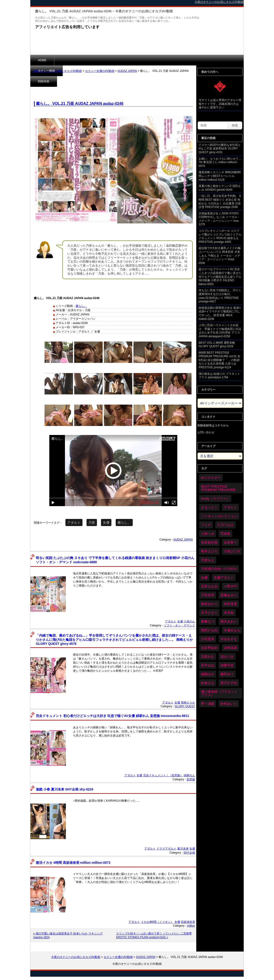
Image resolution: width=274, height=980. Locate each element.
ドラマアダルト (166, 849)
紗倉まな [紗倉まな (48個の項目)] (208, 683)
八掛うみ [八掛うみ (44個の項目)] (208, 534)
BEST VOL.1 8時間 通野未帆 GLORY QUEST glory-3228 (217, 345)
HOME (42, 60)
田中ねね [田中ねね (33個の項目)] (208, 665)
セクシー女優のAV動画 (100, 71)
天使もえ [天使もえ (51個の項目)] (208, 560)
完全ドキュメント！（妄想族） (163, 775)
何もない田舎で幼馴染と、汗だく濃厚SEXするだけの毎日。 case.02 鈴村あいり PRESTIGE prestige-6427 (220, 296)
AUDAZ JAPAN (127, 71)
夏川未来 (183, 849)
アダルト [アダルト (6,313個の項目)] (230, 507)
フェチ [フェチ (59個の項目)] (206, 525)
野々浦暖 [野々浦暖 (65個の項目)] (208, 704)
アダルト (74, 522)
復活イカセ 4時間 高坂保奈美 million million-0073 (73, 863)
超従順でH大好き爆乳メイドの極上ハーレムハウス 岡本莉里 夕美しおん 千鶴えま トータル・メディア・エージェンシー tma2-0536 (220, 255)
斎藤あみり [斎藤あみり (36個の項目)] (229, 595)
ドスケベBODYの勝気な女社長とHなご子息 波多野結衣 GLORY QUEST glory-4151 (220, 149)
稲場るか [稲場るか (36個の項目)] (208, 674)
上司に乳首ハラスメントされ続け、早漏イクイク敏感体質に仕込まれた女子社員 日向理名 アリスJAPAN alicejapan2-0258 (220, 331)
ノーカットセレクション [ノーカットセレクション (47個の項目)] (219, 516)
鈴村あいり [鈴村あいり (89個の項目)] (229, 704)
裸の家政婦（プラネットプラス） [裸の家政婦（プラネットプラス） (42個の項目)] (219, 693)
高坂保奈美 (188, 922)
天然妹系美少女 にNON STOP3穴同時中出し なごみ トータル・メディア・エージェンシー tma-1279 (219, 219)
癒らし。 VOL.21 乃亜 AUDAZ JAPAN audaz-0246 (80, 104)
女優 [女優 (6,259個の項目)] (204, 578)
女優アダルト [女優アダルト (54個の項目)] (224, 578)
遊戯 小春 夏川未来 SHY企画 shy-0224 (64, 789)
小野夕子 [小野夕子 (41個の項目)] (230, 586)
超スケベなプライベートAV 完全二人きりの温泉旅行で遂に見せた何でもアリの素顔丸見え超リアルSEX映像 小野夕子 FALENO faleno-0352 (220, 277)
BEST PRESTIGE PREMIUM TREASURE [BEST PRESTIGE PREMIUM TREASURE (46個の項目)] (218, 488)
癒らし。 (81, 306)
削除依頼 (100, 60)
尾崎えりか (188, 703)
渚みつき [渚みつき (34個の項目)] (227, 656)
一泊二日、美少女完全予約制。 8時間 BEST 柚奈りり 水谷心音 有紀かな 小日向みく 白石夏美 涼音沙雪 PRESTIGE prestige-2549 (220, 201)
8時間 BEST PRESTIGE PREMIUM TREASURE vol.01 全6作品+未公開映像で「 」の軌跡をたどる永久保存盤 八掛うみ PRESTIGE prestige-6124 (219, 360)
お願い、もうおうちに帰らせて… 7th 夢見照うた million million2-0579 (220, 162)
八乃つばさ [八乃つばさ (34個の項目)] (225, 525)
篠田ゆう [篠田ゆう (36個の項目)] (227, 674)
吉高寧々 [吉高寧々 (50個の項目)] (230, 542)
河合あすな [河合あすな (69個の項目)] (229, 639)
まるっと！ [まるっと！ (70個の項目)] (209, 507)
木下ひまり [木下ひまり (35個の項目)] (209, 613)
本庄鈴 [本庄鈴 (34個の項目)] (229, 613)
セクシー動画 (70, 60)
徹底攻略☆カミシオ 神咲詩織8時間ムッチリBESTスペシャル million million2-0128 (220, 176)
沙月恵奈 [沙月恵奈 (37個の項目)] (208, 639)
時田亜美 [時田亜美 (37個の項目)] (230, 604)
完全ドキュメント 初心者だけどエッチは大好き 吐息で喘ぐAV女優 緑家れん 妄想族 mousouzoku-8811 (112, 716)
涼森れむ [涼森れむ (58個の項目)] (208, 656)
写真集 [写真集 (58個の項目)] (225, 534)
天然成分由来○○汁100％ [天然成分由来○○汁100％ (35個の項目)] (219, 569)
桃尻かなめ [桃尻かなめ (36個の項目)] (209, 630)
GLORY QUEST (185, 706)
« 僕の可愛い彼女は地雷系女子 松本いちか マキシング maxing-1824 (68, 935)
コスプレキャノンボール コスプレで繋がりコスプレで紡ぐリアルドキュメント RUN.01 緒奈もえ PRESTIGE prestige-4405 (220, 236)
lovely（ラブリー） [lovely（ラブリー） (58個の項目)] (215, 499)
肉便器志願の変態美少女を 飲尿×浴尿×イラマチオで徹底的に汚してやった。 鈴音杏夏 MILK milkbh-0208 (220, 313)
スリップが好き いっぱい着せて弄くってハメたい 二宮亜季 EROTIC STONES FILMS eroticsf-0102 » (154, 935)
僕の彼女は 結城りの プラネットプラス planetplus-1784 (219, 376)
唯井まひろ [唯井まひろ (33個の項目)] (209, 551)
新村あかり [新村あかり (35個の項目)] (209, 604)
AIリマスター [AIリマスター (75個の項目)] (211, 478)
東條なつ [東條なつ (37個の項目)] (208, 621)
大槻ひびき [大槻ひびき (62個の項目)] (232, 551)
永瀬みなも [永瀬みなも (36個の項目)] (232, 630)
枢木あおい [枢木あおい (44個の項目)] (229, 621)
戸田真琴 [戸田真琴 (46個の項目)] (208, 595)
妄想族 (191, 779)
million (191, 926)
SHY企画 (189, 853)
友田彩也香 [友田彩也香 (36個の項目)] (209, 542)
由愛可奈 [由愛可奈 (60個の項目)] (227, 665)
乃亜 (92, 522)
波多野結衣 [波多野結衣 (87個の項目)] (209, 648)
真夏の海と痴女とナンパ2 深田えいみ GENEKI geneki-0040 (220, 188)
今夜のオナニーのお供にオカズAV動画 (57, 71)
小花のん (189, 621)
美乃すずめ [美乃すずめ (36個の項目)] (229, 683)
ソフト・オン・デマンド (179, 625)
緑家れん (189, 775)
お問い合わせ (206, 432)
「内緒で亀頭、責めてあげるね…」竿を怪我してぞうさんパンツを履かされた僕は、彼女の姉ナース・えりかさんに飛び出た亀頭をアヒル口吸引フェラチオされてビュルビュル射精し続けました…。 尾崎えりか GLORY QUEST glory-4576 (114, 640)
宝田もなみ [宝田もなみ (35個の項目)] (209, 586)
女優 (106, 522)
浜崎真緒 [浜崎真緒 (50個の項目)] (230, 648)
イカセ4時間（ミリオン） (157, 922)
